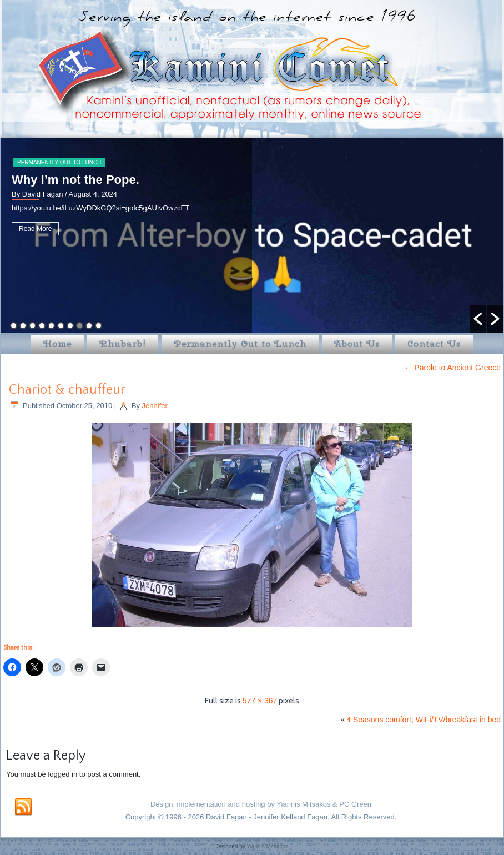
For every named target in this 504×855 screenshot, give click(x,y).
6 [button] (61, 326)
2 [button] (23, 326)
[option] (252, 235)
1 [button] (14, 326)
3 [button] (32, 326)
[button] (478, 319)
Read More (35, 229)
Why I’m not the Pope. (75, 180)
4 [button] (42, 326)
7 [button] (70, 326)
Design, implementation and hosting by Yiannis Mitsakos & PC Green (261, 804)
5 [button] (51, 326)
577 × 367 (260, 701)
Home (57, 344)
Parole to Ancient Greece (452, 368)
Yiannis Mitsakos (267, 846)
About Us (357, 344)
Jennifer (155, 406)
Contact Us (434, 344)
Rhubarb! (123, 344)
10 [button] (99, 326)
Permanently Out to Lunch (59, 162)
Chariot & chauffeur (67, 390)
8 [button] (80, 326)
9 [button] (89, 326)
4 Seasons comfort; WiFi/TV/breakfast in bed (424, 720)
